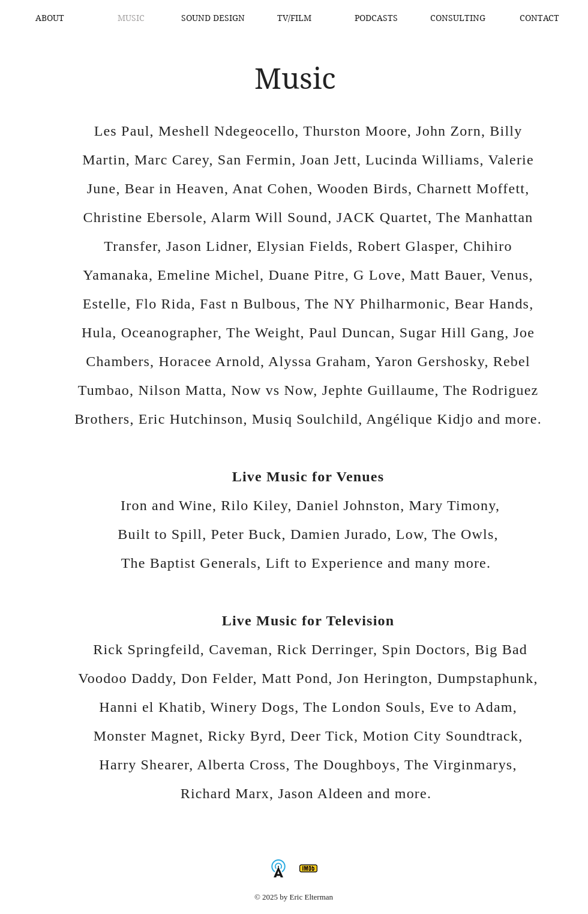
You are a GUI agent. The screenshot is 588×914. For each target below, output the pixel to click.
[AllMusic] (278, 868)
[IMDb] (308, 868)
